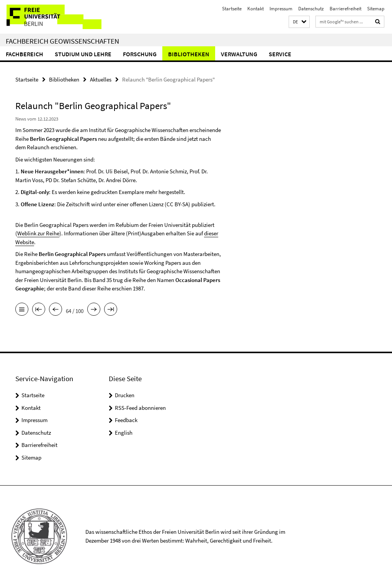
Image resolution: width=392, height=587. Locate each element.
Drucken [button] (125, 395)
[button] (299, 22)
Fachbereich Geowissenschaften (62, 41)
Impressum (281, 9)
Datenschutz (311, 9)
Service (280, 54)
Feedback (126, 420)
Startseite (232, 9)
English (124, 433)
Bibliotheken (189, 54)
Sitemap (376, 9)
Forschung (140, 54)
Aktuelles (101, 79)
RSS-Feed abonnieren (140, 408)
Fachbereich (24, 54)
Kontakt (256, 9)
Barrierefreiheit (345, 9)
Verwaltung (239, 54)
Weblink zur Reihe (38, 233)
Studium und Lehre (83, 54)
